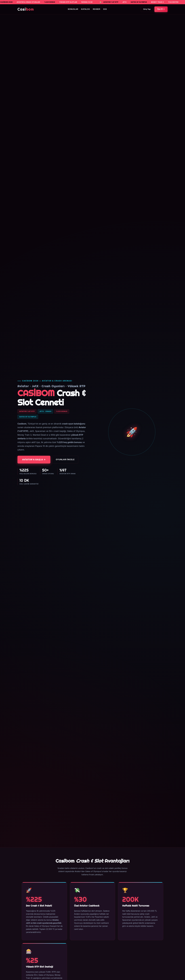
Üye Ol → (161, 9)
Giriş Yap (147, 9)
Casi (26, 9)
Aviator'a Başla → (34, 460)
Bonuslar (73, 9)
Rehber (97, 9)
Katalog (86, 9)
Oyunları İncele (65, 459)
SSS (105, 9)
